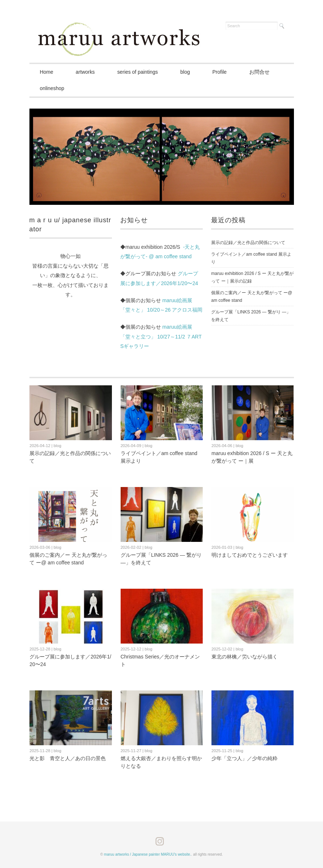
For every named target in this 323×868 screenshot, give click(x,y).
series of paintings (140, 72)
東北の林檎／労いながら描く (245, 657)
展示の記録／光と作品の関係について (248, 243)
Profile (224, 72)
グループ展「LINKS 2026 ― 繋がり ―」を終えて (251, 316)
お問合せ (264, 72)
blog (188, 72)
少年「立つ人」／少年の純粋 (245, 758)
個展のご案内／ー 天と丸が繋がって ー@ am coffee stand (252, 297)
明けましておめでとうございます (250, 555)
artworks (87, 72)
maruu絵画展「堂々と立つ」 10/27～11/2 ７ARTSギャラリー (161, 336)
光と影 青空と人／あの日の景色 (68, 758)
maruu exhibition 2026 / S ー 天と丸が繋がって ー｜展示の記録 (252, 277)
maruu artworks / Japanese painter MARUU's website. (148, 854)
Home (47, 72)
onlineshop (53, 88)
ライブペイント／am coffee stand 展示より (251, 258)
